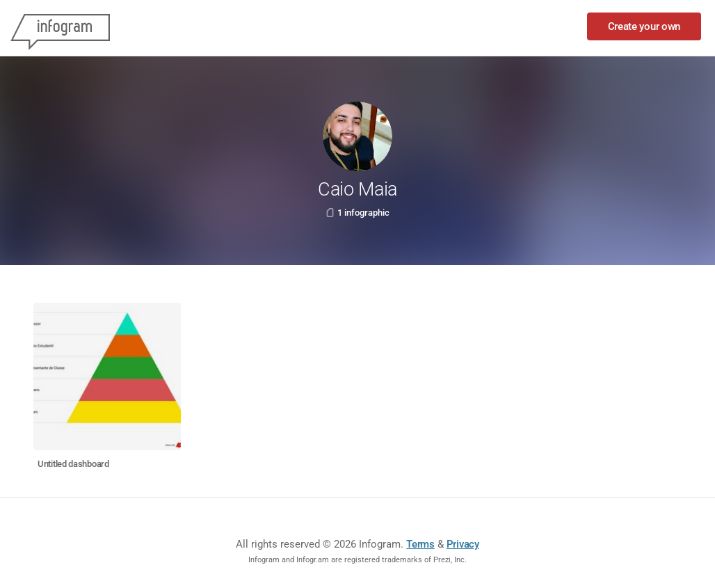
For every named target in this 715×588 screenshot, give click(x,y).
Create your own (644, 26)
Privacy (463, 544)
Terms (420, 544)
